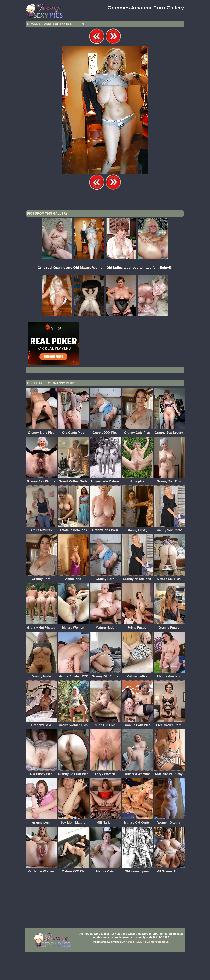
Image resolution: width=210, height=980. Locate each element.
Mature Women (92, 296)
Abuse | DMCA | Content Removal (148, 970)
